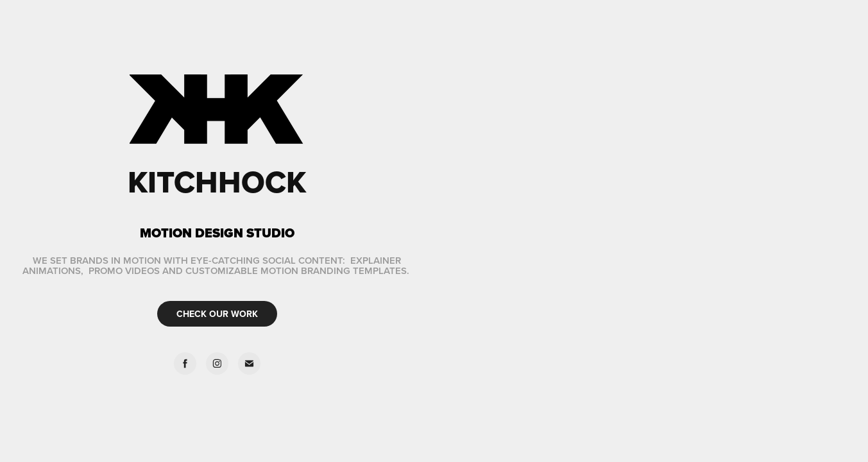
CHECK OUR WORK (217, 314)
